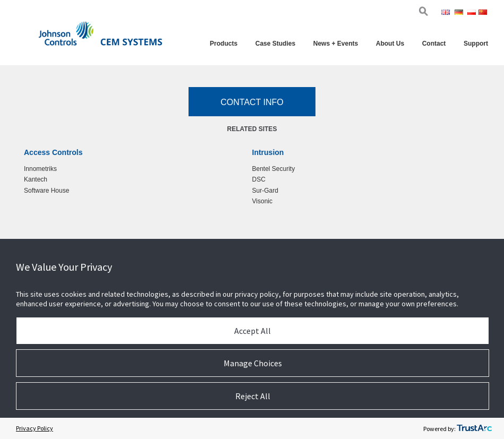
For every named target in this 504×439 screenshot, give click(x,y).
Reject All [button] (253, 396)
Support (476, 44)
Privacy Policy (35, 428)
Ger (460, 13)
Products (224, 44)
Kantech (36, 179)
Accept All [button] (253, 331)
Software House (46, 191)
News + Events (336, 44)
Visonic (262, 201)
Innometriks (40, 169)
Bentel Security (274, 169)
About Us (390, 44)
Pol (472, 13)
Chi (483, 13)
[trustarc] (474, 428)
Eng (447, 13)
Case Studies (275, 44)
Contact (434, 44)
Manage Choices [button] (253, 363)
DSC (259, 179)
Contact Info (252, 102)
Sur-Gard (265, 191)
